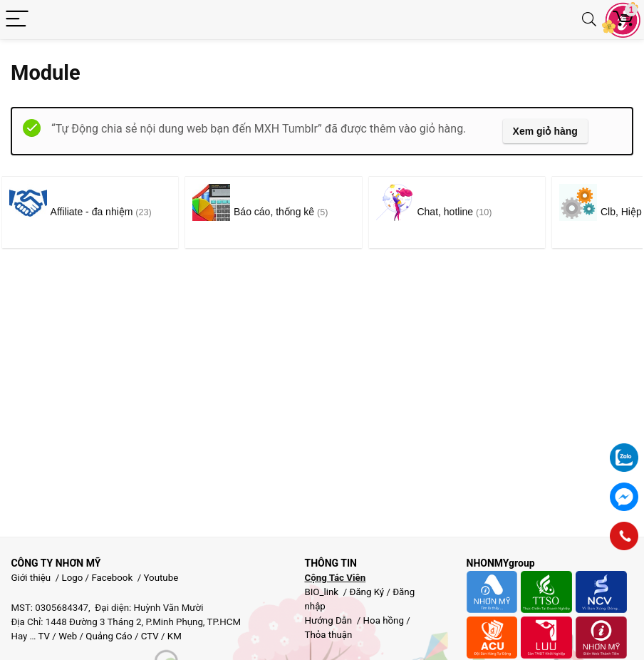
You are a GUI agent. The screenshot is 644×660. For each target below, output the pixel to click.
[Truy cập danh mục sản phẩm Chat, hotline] (502, 212)
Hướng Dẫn (329, 620)
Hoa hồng (384, 620)
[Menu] (17, 20)
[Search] (589, 20)
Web (68, 636)
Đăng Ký (368, 592)
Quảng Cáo (109, 636)
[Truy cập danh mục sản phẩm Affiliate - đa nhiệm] (99, 212)
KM (175, 636)
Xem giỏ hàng (545, 131)
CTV (150, 636)
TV (43, 636)
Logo (73, 578)
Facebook (112, 578)
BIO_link (322, 592)
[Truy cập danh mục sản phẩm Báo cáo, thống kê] (300, 212)
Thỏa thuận (328, 635)
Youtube (161, 578)
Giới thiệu (31, 578)
